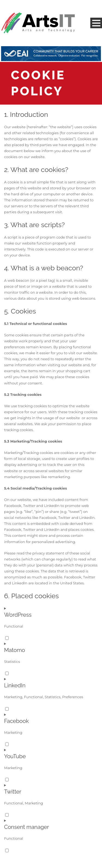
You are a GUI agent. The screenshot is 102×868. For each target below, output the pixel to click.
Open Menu (96, 23)
